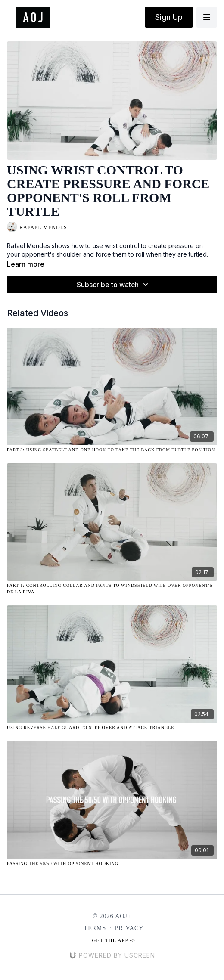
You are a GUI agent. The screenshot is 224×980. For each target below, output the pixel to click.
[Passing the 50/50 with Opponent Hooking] (112, 864)
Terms (95, 928)
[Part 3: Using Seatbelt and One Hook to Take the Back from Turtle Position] (112, 450)
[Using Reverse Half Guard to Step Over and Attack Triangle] (112, 727)
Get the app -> (114, 940)
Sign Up (169, 17)
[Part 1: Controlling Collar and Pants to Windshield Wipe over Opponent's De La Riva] (112, 589)
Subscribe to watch (114, 285)
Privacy (129, 928)
